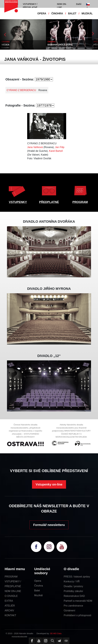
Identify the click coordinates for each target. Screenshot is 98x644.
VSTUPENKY (18, 202)
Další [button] (79, 4)
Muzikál (38, 595)
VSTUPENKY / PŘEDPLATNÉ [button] (30, 6)
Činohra (39, 586)
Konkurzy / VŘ (72, 581)
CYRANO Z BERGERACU (21, 90)
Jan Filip (60, 147)
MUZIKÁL (87, 14)
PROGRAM (80, 202)
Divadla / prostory (73, 586)
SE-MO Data (56, 633)
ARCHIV (9, 611)
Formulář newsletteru (49, 525)
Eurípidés (5, 48)
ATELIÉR (10, 606)
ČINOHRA (57, 14)
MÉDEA (6, 45)
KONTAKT (10, 615)
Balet (37, 591)
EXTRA (9, 601)
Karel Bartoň (56, 151)
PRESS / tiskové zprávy (77, 577)
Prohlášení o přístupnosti (77, 615)
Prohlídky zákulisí (73, 591)
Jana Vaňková (35, 147)
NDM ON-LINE (13, 591)
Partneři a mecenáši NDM (78, 601)
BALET (72, 14)
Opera (38, 581)
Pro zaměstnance (73, 606)
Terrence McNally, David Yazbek (60, 48)
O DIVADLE (11, 596)
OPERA (42, 14)
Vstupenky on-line (49, 484)
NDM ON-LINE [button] (62, 6)
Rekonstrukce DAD (74, 596)
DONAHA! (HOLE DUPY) (60, 45)
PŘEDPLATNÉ (49, 202)
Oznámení (69, 611)
